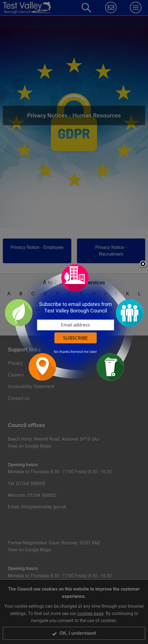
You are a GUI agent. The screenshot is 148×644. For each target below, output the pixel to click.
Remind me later (84, 352)
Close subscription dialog (143, 264)
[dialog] (74, 322)
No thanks (62, 352)
